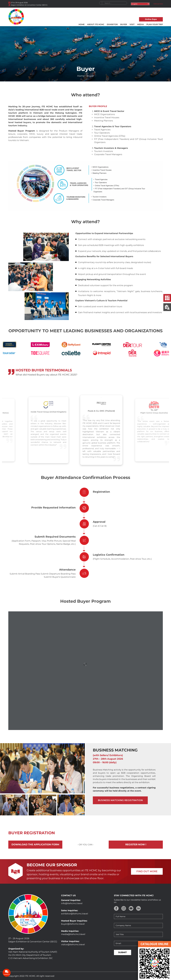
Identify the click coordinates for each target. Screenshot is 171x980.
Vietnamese (158, 4)
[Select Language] (140, 4)
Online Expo (151, 19)
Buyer (124, 24)
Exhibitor (112, 24)
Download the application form (35, 844)
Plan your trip (155, 24)
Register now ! (136, 844)
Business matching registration (120, 800)
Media (140, 24)
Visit (132, 24)
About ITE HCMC (96, 24)
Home (82, 24)
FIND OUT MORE (147, 871)
